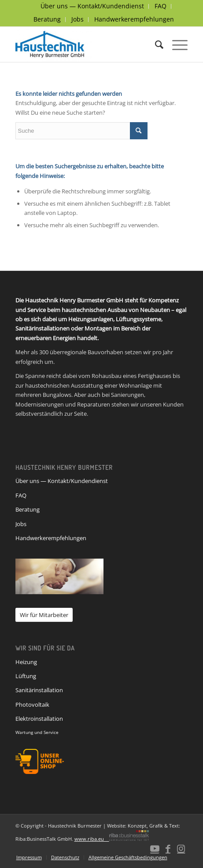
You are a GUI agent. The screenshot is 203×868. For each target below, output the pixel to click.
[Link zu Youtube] (155, 848)
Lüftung (26, 676)
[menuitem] (92, 6)
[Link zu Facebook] (168, 848)
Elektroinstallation (39, 719)
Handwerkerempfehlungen (134, 19)
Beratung (47, 19)
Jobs (78, 19)
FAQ (21, 495)
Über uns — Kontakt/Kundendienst (62, 481)
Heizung (26, 662)
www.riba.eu (112, 839)
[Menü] (175, 44)
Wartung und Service (37, 732)
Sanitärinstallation (39, 690)
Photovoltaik (32, 705)
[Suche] (155, 44)
